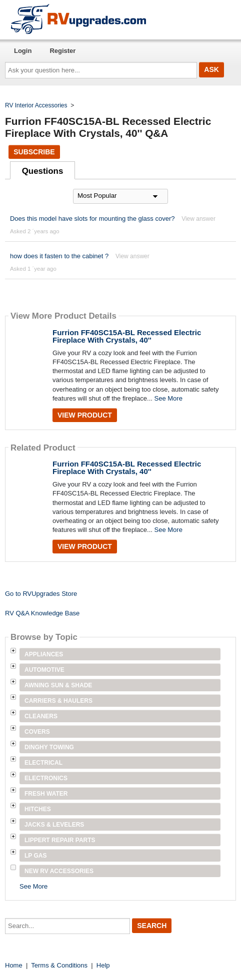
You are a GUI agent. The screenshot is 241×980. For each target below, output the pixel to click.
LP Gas (35, 856)
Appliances (44, 654)
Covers (37, 732)
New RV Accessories (59, 871)
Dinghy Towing (49, 747)
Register (62, 51)
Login (23, 51)
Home (14, 965)
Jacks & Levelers (54, 825)
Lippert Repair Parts (60, 840)
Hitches (38, 809)
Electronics (46, 778)
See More (168, 398)
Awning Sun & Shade (58, 685)
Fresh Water (46, 794)
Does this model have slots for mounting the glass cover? (92, 219)
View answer (198, 219)
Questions (43, 171)
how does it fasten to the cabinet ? (59, 256)
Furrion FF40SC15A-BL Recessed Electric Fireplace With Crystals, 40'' (127, 336)
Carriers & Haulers (58, 701)
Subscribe (34, 152)
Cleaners (41, 716)
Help (103, 965)
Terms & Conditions (59, 965)
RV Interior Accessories (36, 105)
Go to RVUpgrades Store (41, 594)
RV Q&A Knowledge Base (42, 613)
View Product (85, 415)
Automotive (44, 670)
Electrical (43, 763)
